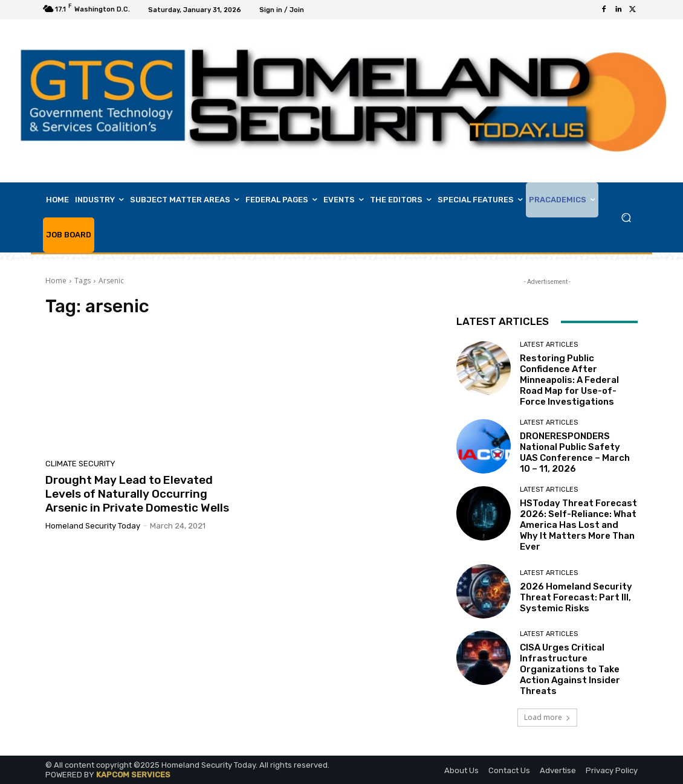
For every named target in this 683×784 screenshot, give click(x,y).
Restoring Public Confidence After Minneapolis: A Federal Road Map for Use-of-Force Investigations (569, 380)
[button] (626, 218)
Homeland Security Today (93, 526)
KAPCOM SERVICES (133, 775)
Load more (547, 717)
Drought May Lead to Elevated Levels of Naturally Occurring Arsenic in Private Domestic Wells (137, 494)
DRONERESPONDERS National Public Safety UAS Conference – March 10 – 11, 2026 (575, 452)
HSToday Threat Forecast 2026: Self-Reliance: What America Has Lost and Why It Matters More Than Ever (578, 525)
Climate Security (80, 464)
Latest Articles (549, 345)
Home (56, 281)
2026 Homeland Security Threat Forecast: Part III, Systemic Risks (576, 597)
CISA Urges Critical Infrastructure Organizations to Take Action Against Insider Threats (570, 669)
